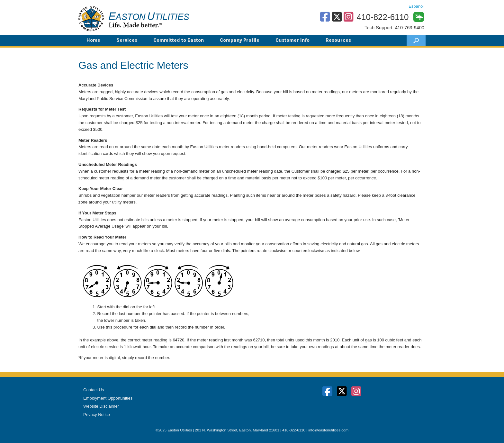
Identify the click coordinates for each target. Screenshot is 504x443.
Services (127, 40)
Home (93, 40)
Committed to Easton (179, 40)
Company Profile (240, 40)
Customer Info (292, 40)
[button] (416, 40)
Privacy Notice (97, 415)
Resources (338, 40)
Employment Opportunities (108, 398)
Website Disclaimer (101, 406)
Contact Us (94, 390)
